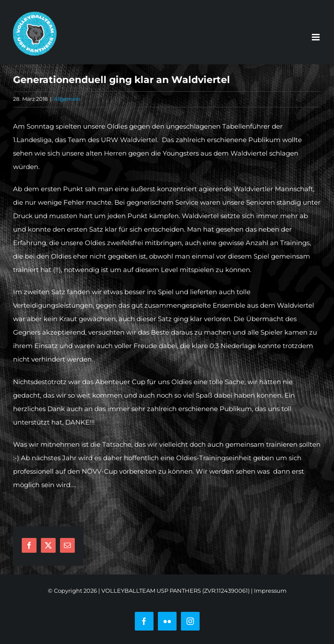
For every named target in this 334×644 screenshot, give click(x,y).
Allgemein (67, 99)
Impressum (270, 591)
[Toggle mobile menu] (316, 37)
